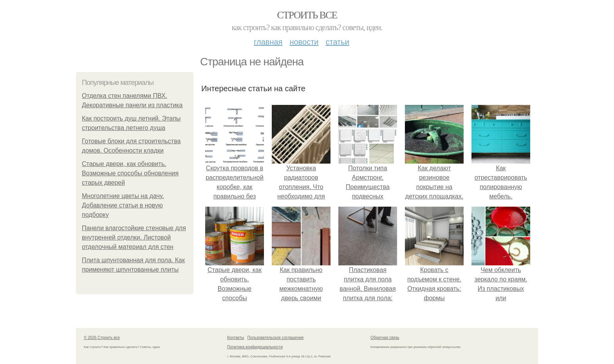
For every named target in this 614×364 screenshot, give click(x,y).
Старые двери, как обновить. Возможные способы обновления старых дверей (130, 173)
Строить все (307, 15)
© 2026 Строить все (102, 338)
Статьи (337, 42)
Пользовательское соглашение (276, 338)
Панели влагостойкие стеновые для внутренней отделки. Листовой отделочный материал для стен (134, 237)
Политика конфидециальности (255, 347)
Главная (268, 42)
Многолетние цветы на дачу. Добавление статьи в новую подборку (123, 205)
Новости (304, 42)
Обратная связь (385, 338)
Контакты (236, 338)
